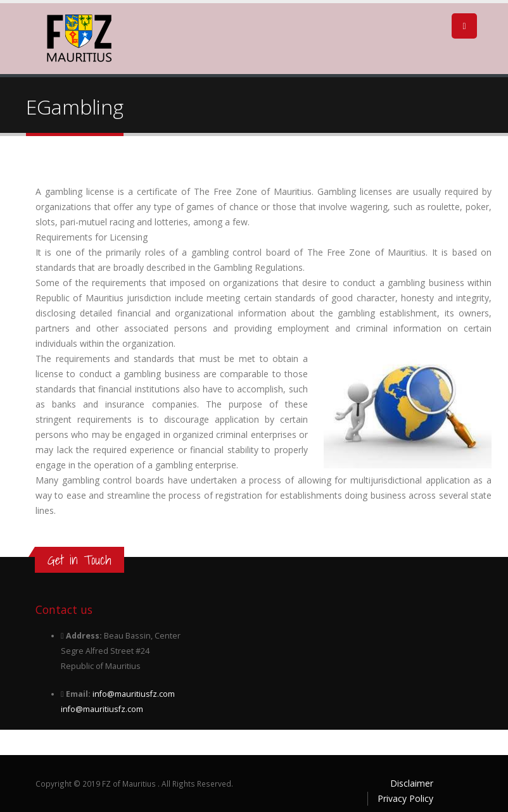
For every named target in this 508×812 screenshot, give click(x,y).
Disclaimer (412, 783)
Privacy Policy (405, 798)
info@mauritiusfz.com (134, 694)
